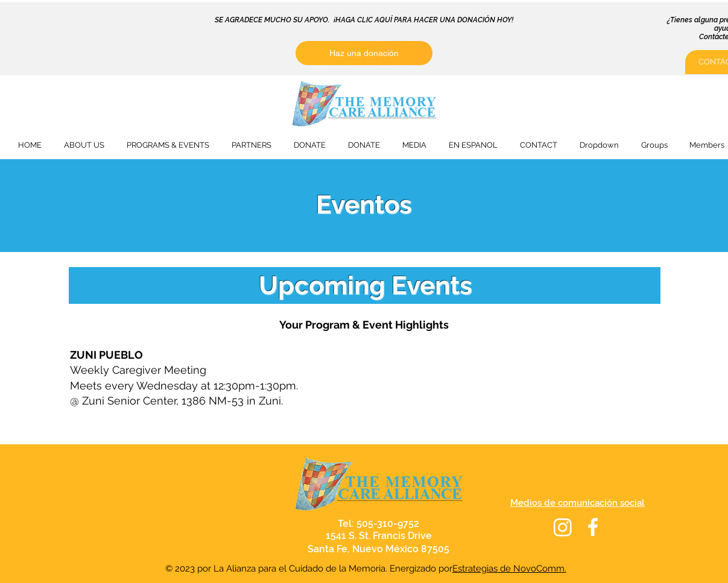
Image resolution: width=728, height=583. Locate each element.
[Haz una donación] (364, 53)
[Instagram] (563, 527)
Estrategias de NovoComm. (509, 569)
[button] (84, 145)
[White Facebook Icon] (593, 527)
